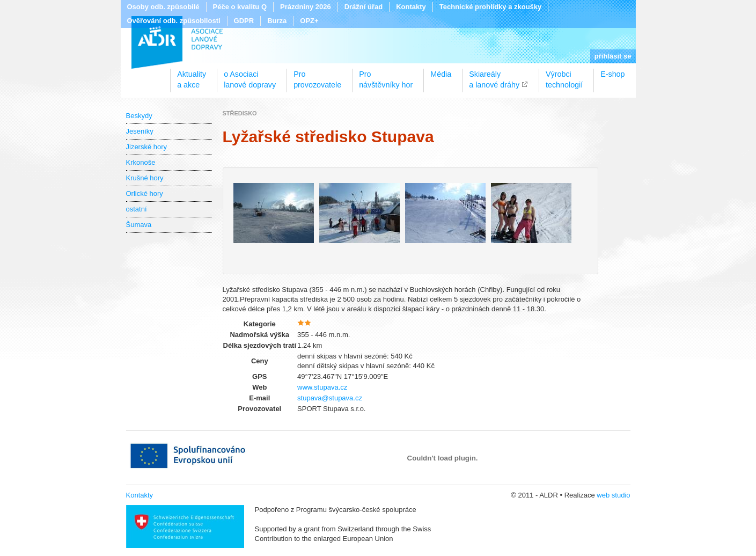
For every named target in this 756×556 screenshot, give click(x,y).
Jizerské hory (147, 147)
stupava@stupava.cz (330, 398)
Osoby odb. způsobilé (163, 7)
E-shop (612, 74)
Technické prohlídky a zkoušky (491, 7)
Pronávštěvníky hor (386, 76)
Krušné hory (145, 178)
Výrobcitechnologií (564, 76)
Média (441, 74)
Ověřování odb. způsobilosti (174, 21)
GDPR (244, 21)
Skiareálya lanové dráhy (494, 76)
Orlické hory (145, 193)
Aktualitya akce (192, 76)
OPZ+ (309, 21)
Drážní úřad (364, 7)
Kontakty (411, 7)
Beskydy (139, 116)
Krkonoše (141, 162)
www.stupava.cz (322, 387)
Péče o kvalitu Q (240, 7)
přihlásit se (613, 56)
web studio (613, 495)
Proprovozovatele (317, 76)
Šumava (139, 225)
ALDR (177, 42)
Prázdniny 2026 (306, 7)
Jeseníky (140, 131)
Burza (277, 21)
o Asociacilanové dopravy (250, 76)
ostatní (137, 209)
